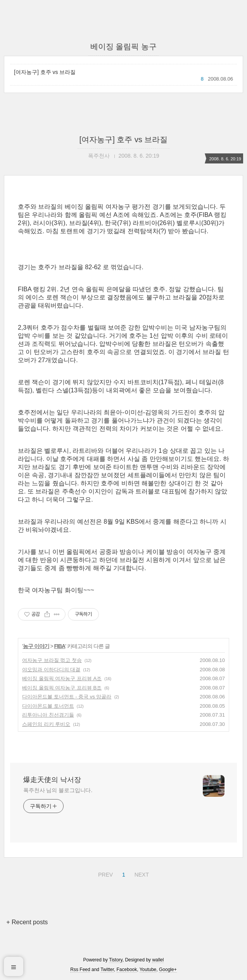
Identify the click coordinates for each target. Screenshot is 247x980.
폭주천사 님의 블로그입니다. (58, 790)
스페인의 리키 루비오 (46, 724)
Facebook (127, 970)
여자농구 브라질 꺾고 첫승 (52, 660)
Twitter (107, 970)
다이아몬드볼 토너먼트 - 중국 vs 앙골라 (67, 697)
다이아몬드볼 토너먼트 (48, 706)
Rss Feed (80, 970)
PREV (104, 873)
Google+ (168, 970)
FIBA (60, 646)
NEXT (141, 873)
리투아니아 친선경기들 (48, 715)
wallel (158, 960)
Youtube (148, 970)
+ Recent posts (27, 922)
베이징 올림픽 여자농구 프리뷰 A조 (62, 678)
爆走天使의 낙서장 (52, 780)
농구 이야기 (36, 646)
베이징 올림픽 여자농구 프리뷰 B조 (62, 688)
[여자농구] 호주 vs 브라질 (45, 72)
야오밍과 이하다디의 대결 (51, 670)
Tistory (116, 960)
